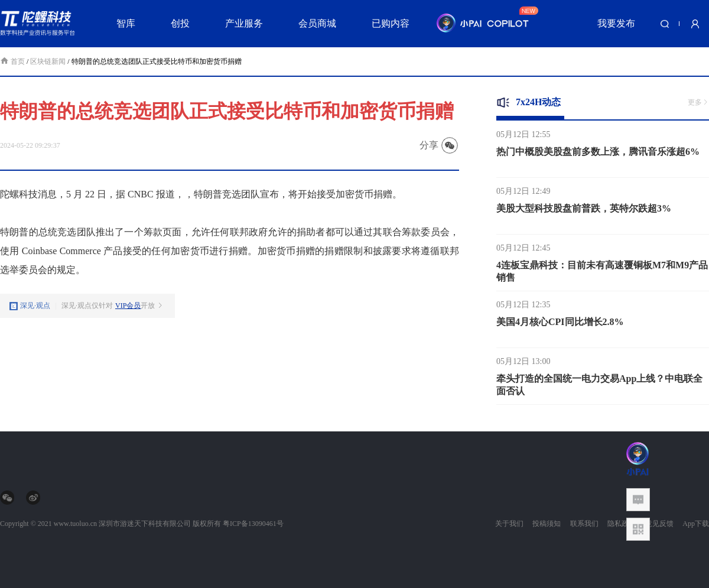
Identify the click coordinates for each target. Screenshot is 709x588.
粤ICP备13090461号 (253, 524)
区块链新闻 (48, 61)
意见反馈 (659, 524)
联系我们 (584, 524)
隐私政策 (622, 524)
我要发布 (616, 23)
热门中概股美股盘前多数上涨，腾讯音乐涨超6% (598, 155)
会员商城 (317, 23)
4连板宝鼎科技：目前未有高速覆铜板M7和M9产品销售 (602, 275)
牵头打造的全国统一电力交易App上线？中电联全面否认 (599, 388)
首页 (13, 61)
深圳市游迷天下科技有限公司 (145, 524)
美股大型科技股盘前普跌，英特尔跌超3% (584, 212)
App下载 (696, 524)
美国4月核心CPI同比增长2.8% (560, 325)
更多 (698, 102)
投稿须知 (547, 524)
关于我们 (509, 524)
